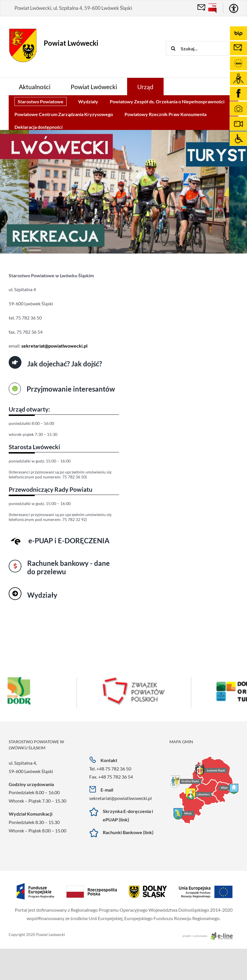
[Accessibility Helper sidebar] (234, 8)
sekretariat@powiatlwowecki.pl (120, 798)
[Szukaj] (173, 48)
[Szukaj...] (206, 48)
